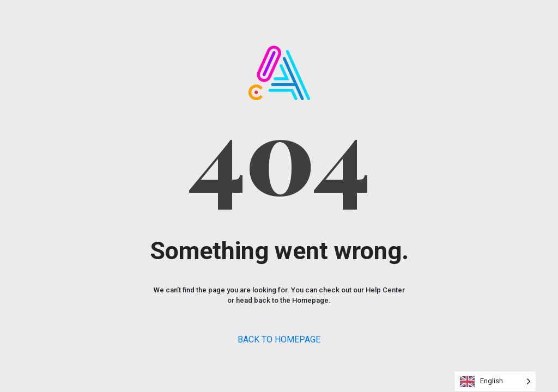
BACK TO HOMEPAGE (279, 339)
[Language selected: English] (495, 381)
